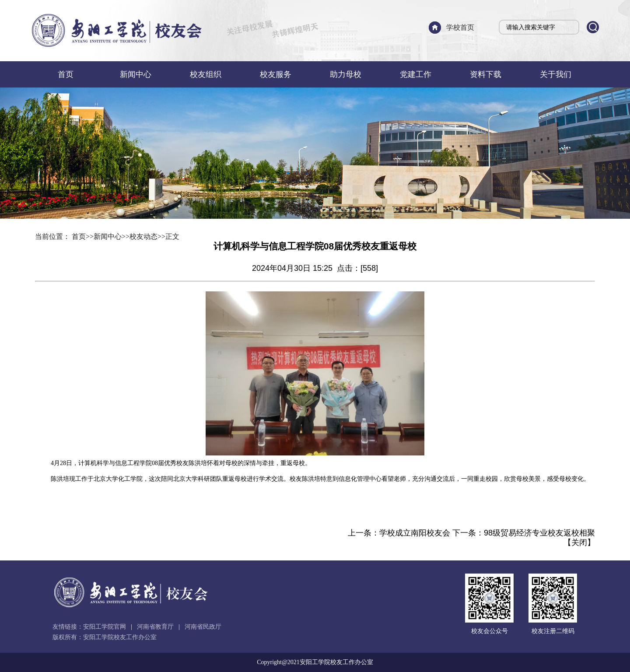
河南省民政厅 (203, 627)
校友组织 (206, 74)
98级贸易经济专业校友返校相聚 (539, 533)
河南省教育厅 (155, 627)
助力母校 (346, 74)
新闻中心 (136, 74)
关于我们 (556, 74)
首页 (66, 74)
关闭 (579, 542)
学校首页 (460, 27)
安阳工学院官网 (105, 627)
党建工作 (416, 74)
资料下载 (486, 74)
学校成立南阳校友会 (415, 533)
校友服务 (276, 74)
